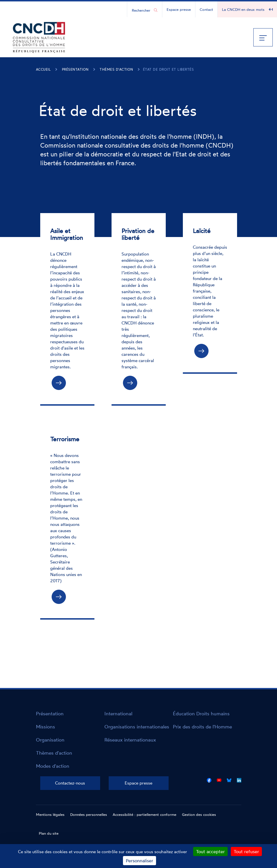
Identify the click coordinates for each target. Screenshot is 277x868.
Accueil (44, 69)
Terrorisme (65, 439)
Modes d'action (53, 766)
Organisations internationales (137, 727)
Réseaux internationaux (130, 740)
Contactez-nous (70, 783)
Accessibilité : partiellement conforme (144, 814)
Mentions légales (50, 814)
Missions (46, 727)
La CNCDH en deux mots (243, 9)
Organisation (50, 740)
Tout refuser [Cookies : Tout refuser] (246, 851)
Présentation (75, 69)
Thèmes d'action (116, 69)
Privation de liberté (138, 234)
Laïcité (202, 231)
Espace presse (179, 9)
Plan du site (49, 833)
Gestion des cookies (199, 814)
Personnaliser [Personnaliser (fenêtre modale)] (139, 861)
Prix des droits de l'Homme (202, 727)
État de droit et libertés (168, 69)
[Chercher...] (142, 10)
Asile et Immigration (67, 234)
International (118, 713)
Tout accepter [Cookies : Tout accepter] (210, 851)
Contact (206, 9)
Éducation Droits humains (201, 713)
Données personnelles (89, 814)
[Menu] (263, 37)
